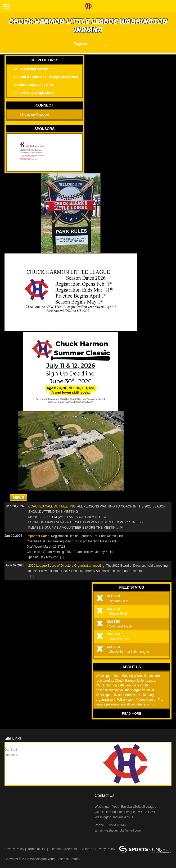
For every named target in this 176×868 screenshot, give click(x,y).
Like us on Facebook (35, 115)
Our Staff (11, 750)
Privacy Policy (14, 849)
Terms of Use (37, 849)
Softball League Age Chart (33, 93)
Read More (132, 714)
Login (105, 44)
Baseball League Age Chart (34, 85)
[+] (122, 528)
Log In (85, 859)
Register (80, 44)
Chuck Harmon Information (34, 69)
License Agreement (63, 849)
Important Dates (38, 536)
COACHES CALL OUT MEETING (52, 506)
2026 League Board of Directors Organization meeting (66, 566)
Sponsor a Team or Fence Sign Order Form (46, 77)
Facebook (99, 842)
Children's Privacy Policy (98, 849)
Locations (11, 755)
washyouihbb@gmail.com (122, 830)
